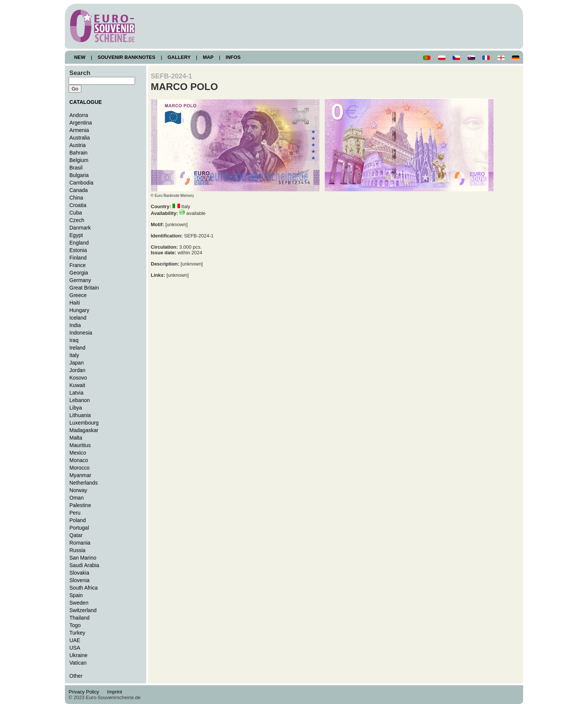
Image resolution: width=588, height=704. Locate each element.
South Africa (84, 588)
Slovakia (79, 573)
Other (76, 676)
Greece (78, 295)
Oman (76, 498)
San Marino (83, 558)
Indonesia (81, 333)
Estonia (78, 250)
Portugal (79, 528)
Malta (76, 438)
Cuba (76, 213)
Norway (78, 490)
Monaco (79, 460)
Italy (74, 355)
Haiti (75, 303)
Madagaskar (84, 430)
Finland (78, 258)
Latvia (76, 393)
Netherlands (84, 483)
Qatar (76, 535)
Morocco (79, 468)
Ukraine (78, 655)
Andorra (79, 115)
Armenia (79, 130)
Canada (79, 190)
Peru (75, 513)
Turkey (77, 633)
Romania (80, 543)
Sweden (79, 603)
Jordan (77, 370)
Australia (80, 138)
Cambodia (81, 183)
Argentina (81, 123)
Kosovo (78, 378)
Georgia (79, 273)
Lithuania (80, 415)
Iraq (74, 340)
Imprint (116, 692)
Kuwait (77, 385)
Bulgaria (79, 175)
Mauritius (80, 445)
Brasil (76, 168)
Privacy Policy (86, 692)
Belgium (79, 160)
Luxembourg (84, 423)
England (79, 243)
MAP (208, 57)
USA (75, 648)
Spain (76, 595)
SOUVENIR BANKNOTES (127, 57)
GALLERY (179, 57)
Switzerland (83, 610)
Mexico (78, 453)
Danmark (80, 228)
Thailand (79, 618)
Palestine (80, 505)
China (76, 198)
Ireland (77, 348)
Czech (77, 220)
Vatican (78, 663)
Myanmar (80, 475)
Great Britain (84, 288)
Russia (77, 550)
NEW (80, 57)
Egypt (76, 235)
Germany (80, 280)
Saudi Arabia (84, 565)
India (75, 325)
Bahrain (78, 153)
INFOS (233, 57)
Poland (78, 520)
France (78, 265)
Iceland (78, 318)
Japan (76, 363)
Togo (75, 625)
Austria (78, 145)
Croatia (78, 205)
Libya (76, 408)
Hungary (79, 310)
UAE (75, 640)
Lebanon (80, 400)
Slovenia (79, 580)
